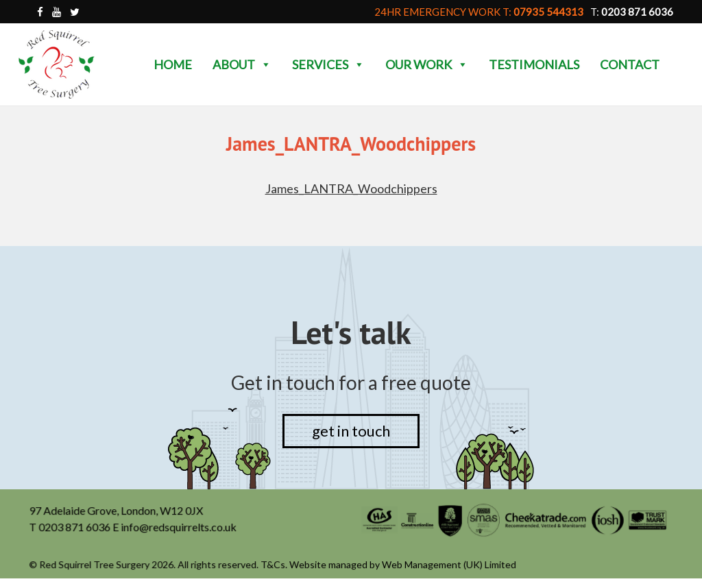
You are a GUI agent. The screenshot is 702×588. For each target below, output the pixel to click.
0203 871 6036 (76, 527)
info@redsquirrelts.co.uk (180, 527)
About (242, 64)
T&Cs (274, 565)
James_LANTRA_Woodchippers (351, 188)
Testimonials (534, 64)
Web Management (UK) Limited (449, 565)
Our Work (427, 64)
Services (328, 64)
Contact (630, 64)
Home (173, 64)
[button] (265, 64)
